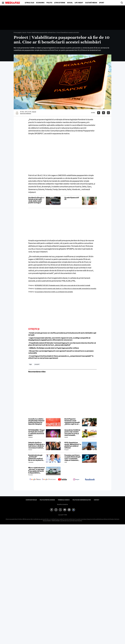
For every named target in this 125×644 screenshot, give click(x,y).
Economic (40, 3)
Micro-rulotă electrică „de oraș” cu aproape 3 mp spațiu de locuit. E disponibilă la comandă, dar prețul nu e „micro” (36, 470)
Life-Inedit (79, 3)
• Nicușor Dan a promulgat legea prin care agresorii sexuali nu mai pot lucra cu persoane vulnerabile (61, 352)
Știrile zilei (29, 3)
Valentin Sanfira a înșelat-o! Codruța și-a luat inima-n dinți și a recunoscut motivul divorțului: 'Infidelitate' (36, 445)
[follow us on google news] (35, 480)
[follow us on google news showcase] (49, 480)
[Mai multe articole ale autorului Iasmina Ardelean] (17, 113)
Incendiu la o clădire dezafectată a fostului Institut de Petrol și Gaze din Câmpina (36, 422)
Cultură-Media (91, 3)
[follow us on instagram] (76, 480)
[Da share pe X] (104, 113)
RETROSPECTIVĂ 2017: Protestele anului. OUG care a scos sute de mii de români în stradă (63, 285)
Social (70, 3)
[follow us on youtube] (62, 480)
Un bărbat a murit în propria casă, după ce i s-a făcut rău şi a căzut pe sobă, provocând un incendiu (66, 289)
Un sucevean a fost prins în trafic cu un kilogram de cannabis (54, 292)
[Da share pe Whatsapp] (108, 113)
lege (30, 364)
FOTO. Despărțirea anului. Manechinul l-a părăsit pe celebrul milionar (73, 445)
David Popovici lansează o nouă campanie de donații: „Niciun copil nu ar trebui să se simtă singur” (72, 422)
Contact (97, 500)
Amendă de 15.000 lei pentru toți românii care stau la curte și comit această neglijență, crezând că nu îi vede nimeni (73, 433)
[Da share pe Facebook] (99, 113)
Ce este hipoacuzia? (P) (72, 198)
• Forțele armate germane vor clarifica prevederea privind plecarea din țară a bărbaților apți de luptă (62, 334)
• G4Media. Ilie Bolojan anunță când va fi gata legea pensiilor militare (54, 348)
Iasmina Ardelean (26, 113)
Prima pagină (18, 32)
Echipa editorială (31, 500)
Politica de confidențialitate (82, 500)
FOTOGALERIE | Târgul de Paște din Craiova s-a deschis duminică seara (36, 433)
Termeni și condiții (64, 500)
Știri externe (60, 3)
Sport (102, 3)
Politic (49, 3)
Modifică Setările (62, 504)
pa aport (37, 364)
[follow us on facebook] (90, 480)
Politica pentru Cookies (47, 500)
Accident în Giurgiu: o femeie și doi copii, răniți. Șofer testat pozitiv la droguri (36, 200)
